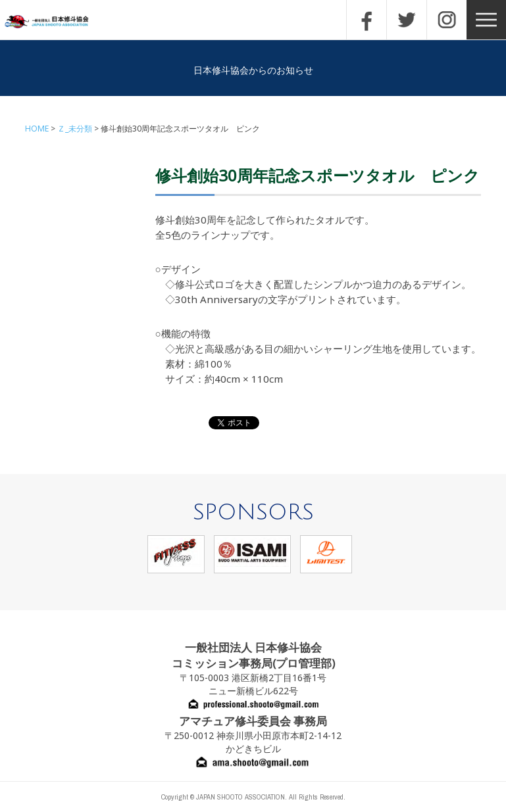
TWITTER (407, 20)
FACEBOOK (367, 20)
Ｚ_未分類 (75, 129)
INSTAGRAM (447, 20)
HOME (37, 129)
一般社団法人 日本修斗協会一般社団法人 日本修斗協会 (56, 22)
